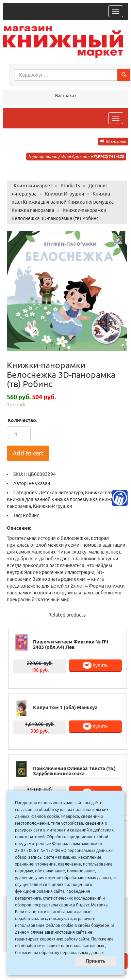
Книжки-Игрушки (53, 506)
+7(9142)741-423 (107, 156)
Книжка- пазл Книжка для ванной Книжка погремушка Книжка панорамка (61, 499)
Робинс (31, 515)
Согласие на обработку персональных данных (59, 953)
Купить (95, 665)
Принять (96, 961)
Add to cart (28, 453)
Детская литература (61, 493)
